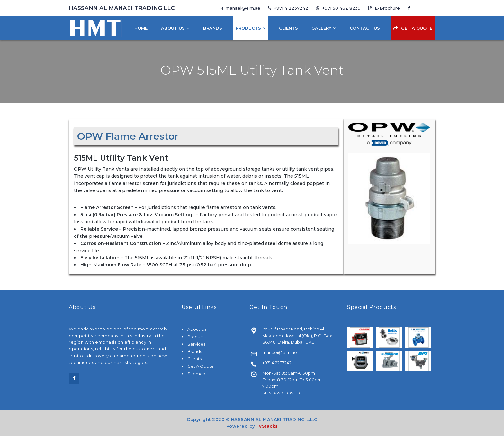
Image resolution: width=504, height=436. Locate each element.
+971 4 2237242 (288, 8)
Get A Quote (417, 28)
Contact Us (365, 28)
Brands (213, 28)
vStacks (269, 426)
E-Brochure (384, 8)
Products (248, 28)
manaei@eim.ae (239, 8)
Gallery (321, 28)
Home (141, 28)
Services (196, 344)
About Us (173, 28)
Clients (288, 28)
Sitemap (196, 374)
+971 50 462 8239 (339, 8)
